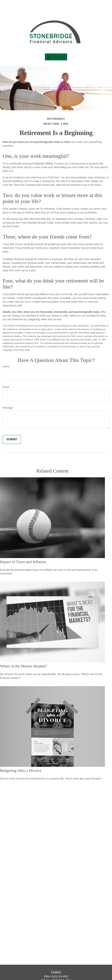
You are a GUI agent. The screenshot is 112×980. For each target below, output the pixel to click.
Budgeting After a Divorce (21, 770)
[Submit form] (12, 439)
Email (6, 387)
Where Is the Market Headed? (23, 666)
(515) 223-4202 (60, 976)
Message (8, 408)
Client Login (56, 57)
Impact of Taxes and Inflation (23, 562)
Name (6, 366)
